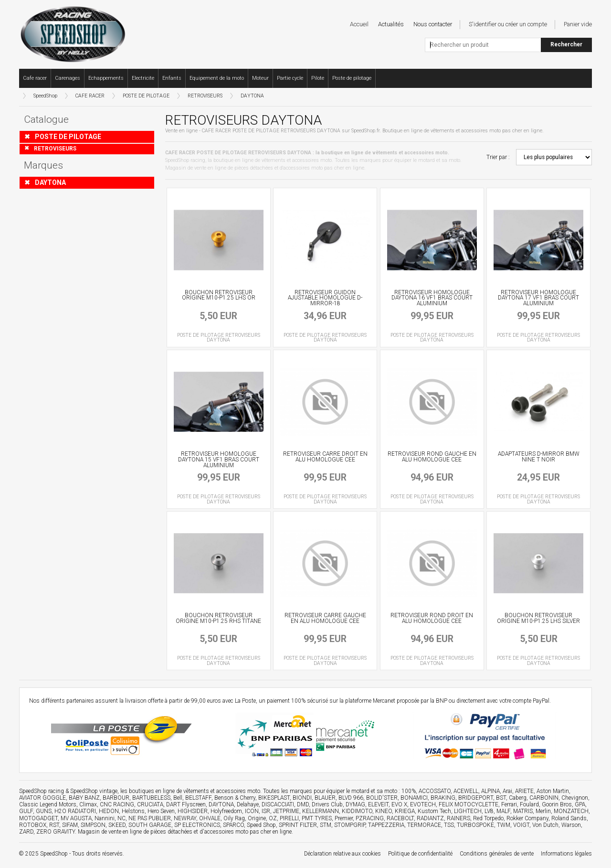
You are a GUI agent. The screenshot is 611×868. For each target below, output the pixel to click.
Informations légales (566, 854)
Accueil (359, 24)
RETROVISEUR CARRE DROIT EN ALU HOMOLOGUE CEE (325, 457)
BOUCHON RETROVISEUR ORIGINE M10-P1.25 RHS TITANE (218, 618)
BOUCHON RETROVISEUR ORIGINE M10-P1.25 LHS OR (219, 295)
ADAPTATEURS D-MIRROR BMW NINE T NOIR (539, 457)
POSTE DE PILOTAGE (146, 96)
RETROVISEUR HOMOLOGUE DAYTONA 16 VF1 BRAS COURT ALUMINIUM (432, 298)
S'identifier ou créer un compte (508, 24)
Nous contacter (433, 24)
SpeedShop (45, 96)
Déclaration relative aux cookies (342, 854)
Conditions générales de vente (497, 854)
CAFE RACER (90, 96)
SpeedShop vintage (94, 791)
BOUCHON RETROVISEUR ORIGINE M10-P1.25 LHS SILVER (538, 618)
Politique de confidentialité (420, 854)
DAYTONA (252, 96)
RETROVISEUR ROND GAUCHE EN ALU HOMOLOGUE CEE (432, 457)
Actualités (391, 24)
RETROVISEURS (205, 96)
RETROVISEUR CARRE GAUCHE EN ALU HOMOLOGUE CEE (325, 618)
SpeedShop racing (42, 791)
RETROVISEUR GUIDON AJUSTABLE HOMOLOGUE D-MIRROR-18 (325, 298)
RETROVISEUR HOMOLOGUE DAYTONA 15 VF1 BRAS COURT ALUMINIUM (219, 460)
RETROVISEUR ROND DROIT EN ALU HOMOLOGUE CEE (432, 618)
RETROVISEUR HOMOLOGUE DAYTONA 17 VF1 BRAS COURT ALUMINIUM (538, 298)
